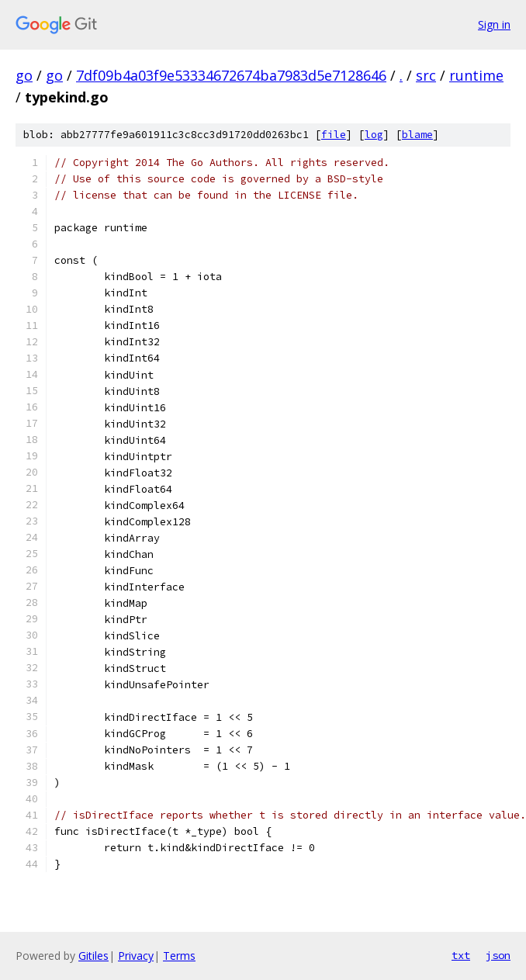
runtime (476, 75)
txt (461, 955)
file (334, 135)
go (24, 75)
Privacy (136, 956)
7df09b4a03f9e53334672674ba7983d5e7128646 (231, 75)
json (498, 955)
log (374, 135)
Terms (179, 956)
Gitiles (93, 956)
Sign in (494, 24)
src (426, 75)
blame (417, 135)
